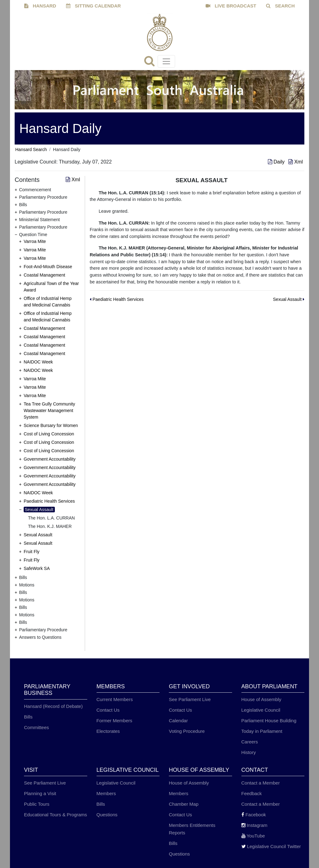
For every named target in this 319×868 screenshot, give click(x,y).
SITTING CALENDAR (93, 6)
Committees (36, 727)
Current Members (115, 699)
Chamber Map (184, 804)
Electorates (108, 731)
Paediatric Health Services (49, 501)
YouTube (253, 836)
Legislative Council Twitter (271, 846)
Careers (250, 742)
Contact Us (108, 710)
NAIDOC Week (38, 362)
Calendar (178, 721)
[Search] (151, 63)
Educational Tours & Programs (55, 815)
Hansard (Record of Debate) (53, 706)
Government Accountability (50, 459)
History (249, 752)
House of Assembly (261, 699)
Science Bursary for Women (51, 425)
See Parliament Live (190, 699)
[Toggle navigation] (166, 61)
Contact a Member (261, 783)
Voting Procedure (187, 731)
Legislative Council (261, 710)
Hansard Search (31, 149)
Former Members (114, 721)
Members (106, 793)
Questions (107, 815)
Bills (28, 717)
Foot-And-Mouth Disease (48, 267)
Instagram (255, 825)
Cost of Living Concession (49, 434)
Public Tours (37, 804)
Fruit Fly (32, 552)
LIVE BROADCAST (231, 6)
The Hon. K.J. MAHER (50, 526)
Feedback (252, 793)
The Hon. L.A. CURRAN (51, 518)
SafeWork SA (37, 568)
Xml (296, 162)
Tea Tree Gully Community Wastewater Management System (49, 410)
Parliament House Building (269, 721)
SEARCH (280, 6)
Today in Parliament (262, 731)
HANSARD (40, 6)
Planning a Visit (40, 793)
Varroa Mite (35, 241)
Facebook (254, 815)
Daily (277, 162)
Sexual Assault (39, 510)
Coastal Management (44, 275)
